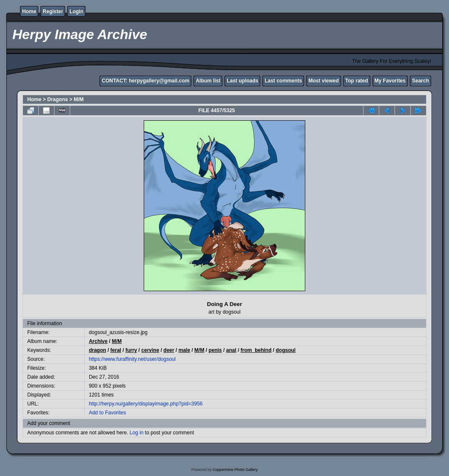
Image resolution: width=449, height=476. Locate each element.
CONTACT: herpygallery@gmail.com (145, 81)
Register (53, 11)
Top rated (357, 81)
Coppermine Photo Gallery (235, 470)
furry (131, 350)
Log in (137, 433)
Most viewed (323, 81)
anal (231, 350)
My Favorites (390, 81)
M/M (78, 99)
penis (215, 350)
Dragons (58, 99)
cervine (150, 350)
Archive (98, 341)
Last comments (283, 81)
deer (169, 350)
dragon (98, 350)
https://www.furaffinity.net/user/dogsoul (132, 359)
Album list (208, 81)
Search (421, 81)
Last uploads (242, 81)
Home (29, 11)
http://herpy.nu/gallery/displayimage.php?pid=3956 (146, 404)
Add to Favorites (107, 413)
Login (76, 11)
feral (116, 350)
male (184, 350)
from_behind (256, 350)
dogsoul (286, 350)
